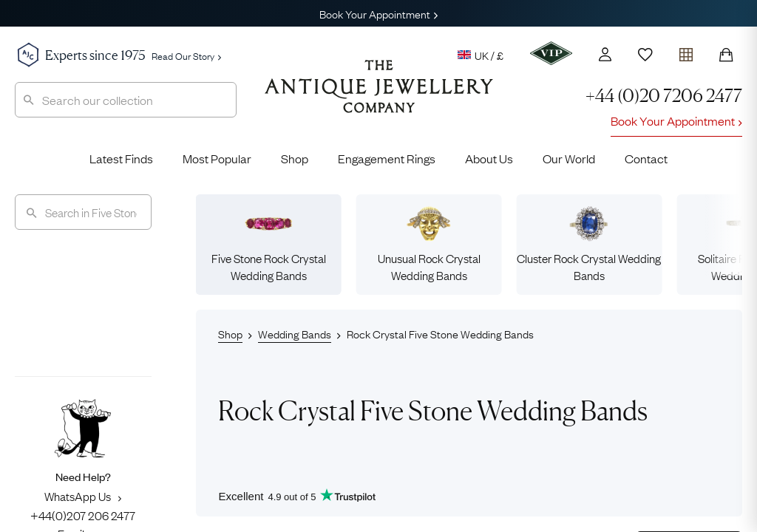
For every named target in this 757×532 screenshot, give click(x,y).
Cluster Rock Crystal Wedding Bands (589, 244)
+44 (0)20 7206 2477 (664, 96)
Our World (569, 158)
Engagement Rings (387, 158)
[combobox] (126, 100)
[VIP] (551, 53)
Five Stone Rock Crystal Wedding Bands (269, 244)
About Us (489, 158)
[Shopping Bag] (726, 55)
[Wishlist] (645, 55)
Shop (295, 158)
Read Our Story (186, 55)
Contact (646, 158)
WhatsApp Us (83, 496)
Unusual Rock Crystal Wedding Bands (429, 244)
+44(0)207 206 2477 (83, 515)
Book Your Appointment (378, 13)
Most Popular (217, 158)
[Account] (605, 54)
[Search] (83, 212)
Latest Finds (121, 158)
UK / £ (481, 55)
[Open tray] (686, 51)
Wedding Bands (295, 333)
